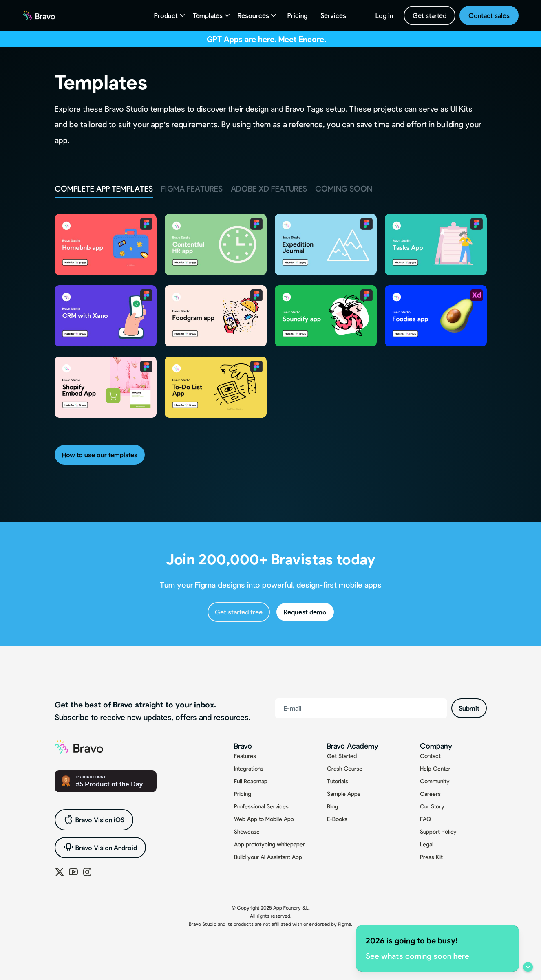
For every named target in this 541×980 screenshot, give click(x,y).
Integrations (249, 768)
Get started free (239, 612)
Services (333, 15)
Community (435, 781)
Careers (430, 794)
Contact (430, 756)
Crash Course (345, 768)
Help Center (435, 768)
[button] (170, 15)
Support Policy (438, 831)
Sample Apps (344, 794)
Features (245, 756)
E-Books (337, 819)
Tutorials (338, 781)
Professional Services (261, 806)
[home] (39, 15)
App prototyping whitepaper (269, 844)
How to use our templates (100, 455)
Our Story (432, 806)
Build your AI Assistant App (268, 857)
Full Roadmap (251, 781)
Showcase (247, 831)
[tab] (104, 189)
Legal (427, 844)
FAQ (425, 819)
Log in (384, 15)
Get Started (342, 756)
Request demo (305, 612)
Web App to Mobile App (264, 819)
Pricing (297, 15)
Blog (332, 806)
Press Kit (431, 857)
